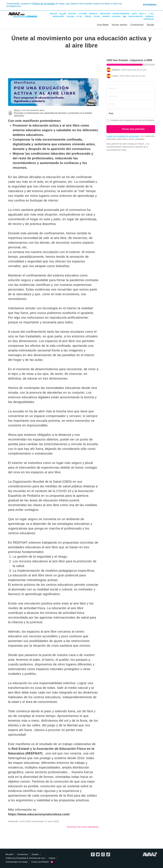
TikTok (108, 854)
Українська (149, 19)
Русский (83, 14)
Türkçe (88, 16)
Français (93, 14)
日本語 (151, 14)
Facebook (93, 854)
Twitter (98, 854)
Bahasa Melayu (136, 16)
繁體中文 (143, 14)
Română (106, 16)
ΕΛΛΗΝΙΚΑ (116, 16)
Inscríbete (103, 25)
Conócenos (137, 25)
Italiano (70, 16)
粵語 (125, 16)
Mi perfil (10, 854)
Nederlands (58, 16)
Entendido (150, 5)
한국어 (134, 14)
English (53, 14)
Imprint (52, 858)
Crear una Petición (42, 862)
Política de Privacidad (43, 4)
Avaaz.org (150, 854)
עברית (79, 16)
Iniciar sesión (119, 25)
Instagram (103, 854)
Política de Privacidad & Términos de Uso (25, 858)
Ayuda (150, 25)
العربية (63, 13)
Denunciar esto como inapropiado (83, 827)
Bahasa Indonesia (121, 14)
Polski (97, 16)
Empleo (35, 854)
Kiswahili (150, 16)
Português (105, 14)
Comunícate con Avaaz (17, 862)
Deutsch (72, 14)
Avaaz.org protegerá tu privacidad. (123, 136)
